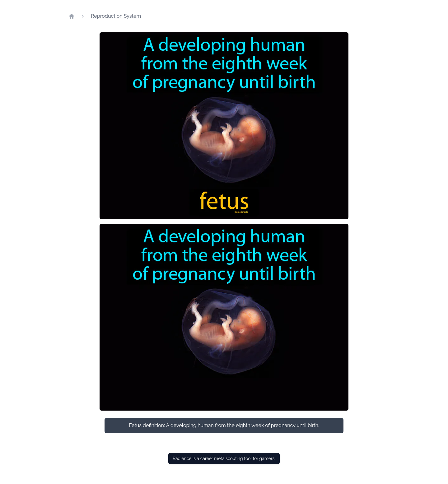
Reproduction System (116, 16)
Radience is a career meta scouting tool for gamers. (224, 458)
